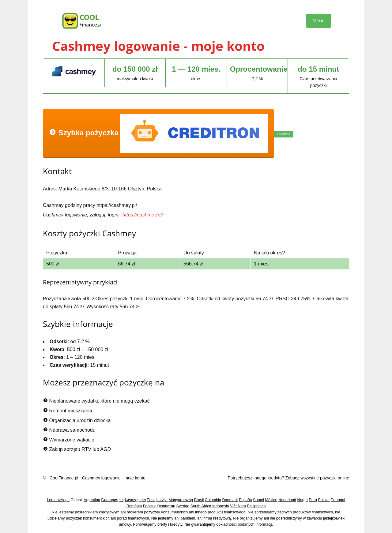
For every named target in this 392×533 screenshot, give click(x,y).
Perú (313, 500)
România (134, 506)
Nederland (287, 500)
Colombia (213, 500)
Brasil (199, 500)
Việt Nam (238, 506)
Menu (318, 21)
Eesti (151, 500)
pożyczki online (335, 478)
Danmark (230, 500)
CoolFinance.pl (64, 478)
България (110, 500)
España (245, 500)
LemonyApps (58, 500)
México (271, 500)
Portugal (338, 500)
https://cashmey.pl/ (143, 215)
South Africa (201, 506)
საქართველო (133, 500)
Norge (303, 500)
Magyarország (181, 500)
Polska (324, 500)
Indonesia (221, 506)
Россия (149, 506)
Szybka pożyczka (158, 133)
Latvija (162, 500)
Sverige (183, 506)
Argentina (92, 500)
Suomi (258, 500)
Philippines (256, 506)
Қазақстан (166, 506)
